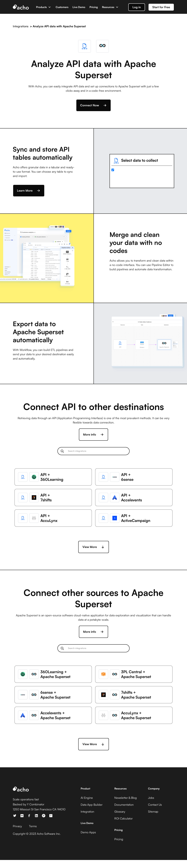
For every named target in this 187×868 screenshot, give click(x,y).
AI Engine (87, 798)
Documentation (124, 805)
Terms (33, 826)
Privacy (17, 826)
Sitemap (153, 811)
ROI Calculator (123, 818)
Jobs (151, 798)
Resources (108, 7)
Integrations (21, 26)
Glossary (120, 811)
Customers (62, 7)
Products (41, 7)
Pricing (94, 7)
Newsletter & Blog (126, 798)
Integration (87, 811)
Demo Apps (88, 832)
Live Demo (79, 7)
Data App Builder (92, 805)
